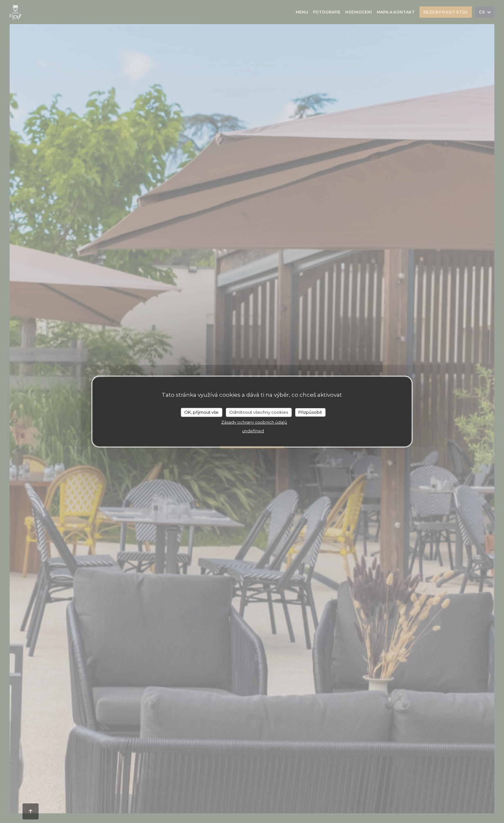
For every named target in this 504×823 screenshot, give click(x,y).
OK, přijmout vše (201, 412)
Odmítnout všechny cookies (259, 412)
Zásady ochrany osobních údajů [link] (254, 422)
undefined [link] (253, 430)
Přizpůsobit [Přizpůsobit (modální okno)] (310, 412)
